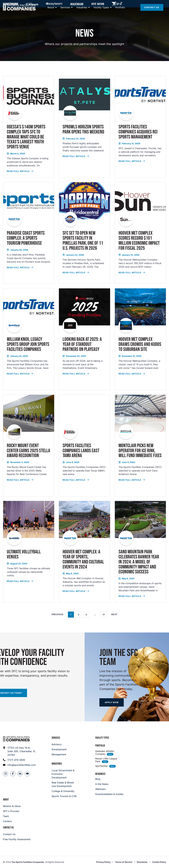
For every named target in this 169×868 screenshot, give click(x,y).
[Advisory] (59, 744)
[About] (51, 13)
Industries (57, 764)
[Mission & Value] (12, 806)
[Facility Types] (101, 13)
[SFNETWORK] (11, 4)
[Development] (59, 749)
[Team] (12, 816)
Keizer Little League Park (106, 760)
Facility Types (102, 738)
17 (105, 614)
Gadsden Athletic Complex (105, 753)
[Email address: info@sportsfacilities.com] (20, 765)
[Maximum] (77, 4)
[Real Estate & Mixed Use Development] (64, 784)
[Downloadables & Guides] (109, 794)
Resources (100, 774)
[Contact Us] (152, 13)
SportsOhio (101, 766)
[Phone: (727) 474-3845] (20, 760)
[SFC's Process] (12, 811)
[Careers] (12, 821)
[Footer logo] (16, 739)
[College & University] (64, 791)
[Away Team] (54, 4)
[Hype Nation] (98, 4)
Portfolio (100, 746)
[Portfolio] (120, 13)
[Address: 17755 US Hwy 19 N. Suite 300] (20, 751)
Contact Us (8, 828)
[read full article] (29, 127)
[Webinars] (109, 789)
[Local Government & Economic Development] (64, 774)
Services (56, 738)
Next (114, 614)
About (6, 800)
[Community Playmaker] (32, 4)
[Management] (59, 754)
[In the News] (109, 784)
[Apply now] (112, 702)
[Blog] (109, 779)
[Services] (65, 13)
